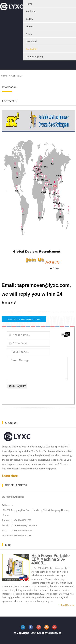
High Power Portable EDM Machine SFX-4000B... (50, 559)
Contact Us (17, 76)
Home (4, 76)
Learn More (10, 476)
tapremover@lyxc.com (25, 525)
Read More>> (67, 605)
